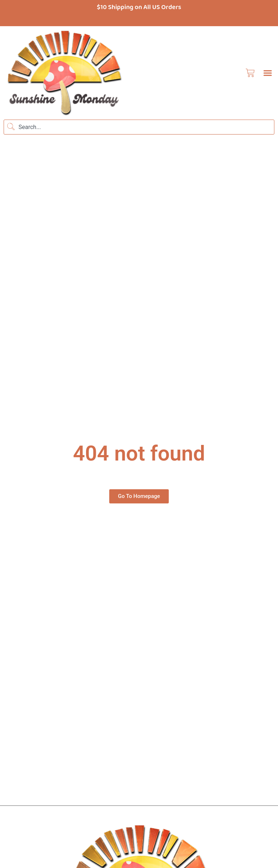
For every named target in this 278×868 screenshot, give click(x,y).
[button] (267, 73)
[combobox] (139, 127)
